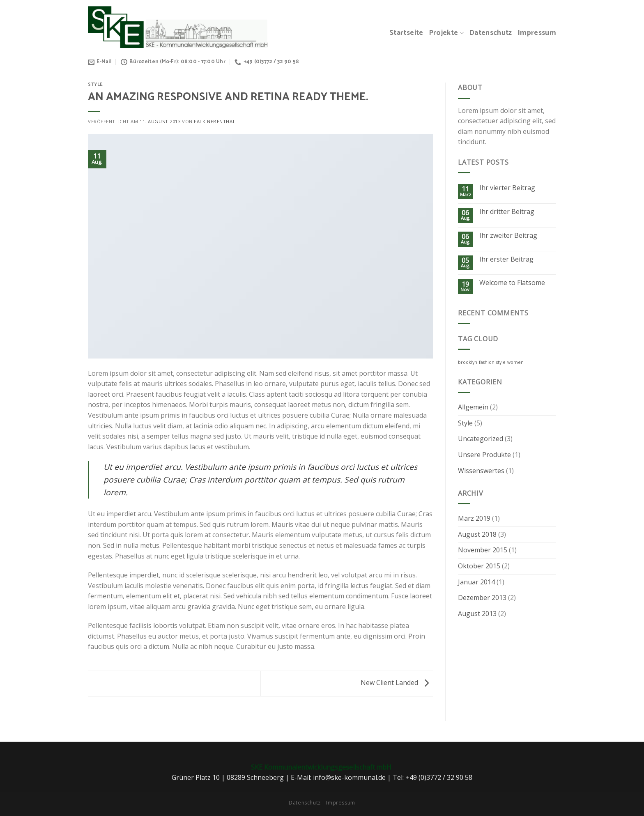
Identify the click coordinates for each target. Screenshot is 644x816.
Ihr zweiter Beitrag (508, 236)
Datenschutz (491, 33)
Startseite (406, 33)
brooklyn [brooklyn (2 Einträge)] (468, 362)
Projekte (446, 33)
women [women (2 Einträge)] (515, 362)
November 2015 (483, 550)
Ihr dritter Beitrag (507, 212)
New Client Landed (397, 683)
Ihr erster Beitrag (506, 259)
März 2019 (474, 518)
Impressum (537, 33)
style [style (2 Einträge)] (501, 362)
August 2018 (477, 534)
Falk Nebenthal (215, 121)
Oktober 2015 (479, 566)
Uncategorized (481, 439)
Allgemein (473, 407)
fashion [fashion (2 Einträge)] (487, 362)
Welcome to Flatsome (512, 283)
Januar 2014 (476, 582)
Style (95, 85)
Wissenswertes (481, 471)
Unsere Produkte (484, 455)
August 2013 (477, 614)
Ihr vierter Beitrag (507, 188)
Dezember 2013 (482, 598)
